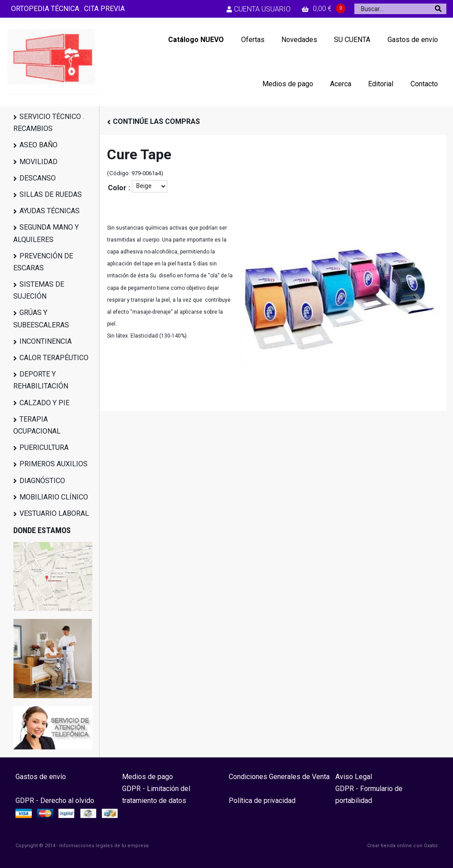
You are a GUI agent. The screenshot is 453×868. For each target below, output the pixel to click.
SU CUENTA (352, 40)
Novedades (299, 40)
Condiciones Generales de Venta (279, 777)
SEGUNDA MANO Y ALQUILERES (46, 233)
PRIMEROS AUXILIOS (54, 464)
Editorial (381, 84)
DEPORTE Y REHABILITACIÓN (41, 380)
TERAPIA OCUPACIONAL (37, 425)
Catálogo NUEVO (196, 40)
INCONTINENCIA (46, 341)
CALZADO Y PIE (44, 403)
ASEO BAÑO (38, 145)
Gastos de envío (413, 40)
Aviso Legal (354, 777)
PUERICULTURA (44, 447)
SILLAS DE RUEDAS (51, 194)
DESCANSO (38, 178)
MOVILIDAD (38, 162)
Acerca (341, 84)
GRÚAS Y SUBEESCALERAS (41, 319)
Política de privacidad (262, 801)
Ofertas (253, 40)
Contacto (424, 84)
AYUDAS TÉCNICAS (50, 211)
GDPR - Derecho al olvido (55, 801)
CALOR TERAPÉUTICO (54, 358)
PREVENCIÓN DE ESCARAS (43, 262)
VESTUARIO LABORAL (54, 513)
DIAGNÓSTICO (42, 481)
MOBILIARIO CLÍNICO (54, 497)
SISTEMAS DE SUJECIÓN (39, 290)
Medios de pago (288, 84)
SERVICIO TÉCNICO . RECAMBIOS (49, 123)
